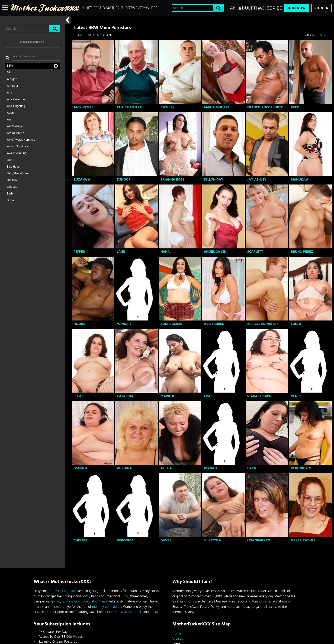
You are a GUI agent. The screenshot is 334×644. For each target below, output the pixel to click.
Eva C (209, 396)
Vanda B (124, 324)
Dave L (166, 540)
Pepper (79, 252)
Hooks (79, 324)
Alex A (166, 468)
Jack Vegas (83, 107)
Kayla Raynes (303, 540)
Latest (310, 35)
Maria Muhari (216, 107)
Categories (33, 42)
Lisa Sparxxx (259, 540)
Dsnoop (124, 180)
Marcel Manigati (263, 324)
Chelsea (80, 540)
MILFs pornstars (66, 591)
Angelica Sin (215, 252)
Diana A (211, 468)
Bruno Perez (302, 252)
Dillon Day (214, 180)
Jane (121, 252)
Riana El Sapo (259, 396)
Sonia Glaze (171, 324)
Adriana (124, 468)
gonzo (56, 601)
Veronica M (301, 468)
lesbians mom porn (75, 601)
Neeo (295, 107)
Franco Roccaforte (265, 107)
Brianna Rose (172, 180)
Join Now (297, 8)
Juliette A (212, 540)
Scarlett (255, 252)
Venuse (297, 396)
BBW (125, 596)
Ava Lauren (214, 324)
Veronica (125, 540)
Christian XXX (129, 107)
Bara (252, 468)
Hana (165, 252)
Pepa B (79, 396)
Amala (138, 612)
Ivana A (80, 468)
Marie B (167, 396)
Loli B (296, 324)
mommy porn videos (107, 607)
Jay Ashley (257, 180)
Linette (108, 612)
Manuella (300, 180)
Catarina (125, 396)
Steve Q (167, 107)
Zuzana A (82, 180)
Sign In (321, 8)
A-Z (323, 35)
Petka (154, 612)
